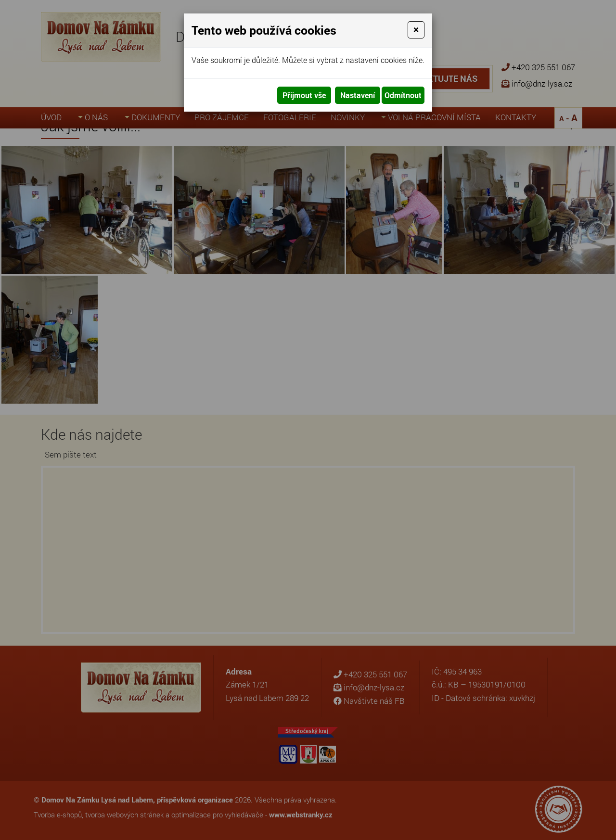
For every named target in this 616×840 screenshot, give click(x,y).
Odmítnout (403, 95)
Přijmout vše (304, 95)
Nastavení (358, 95)
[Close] (416, 30)
